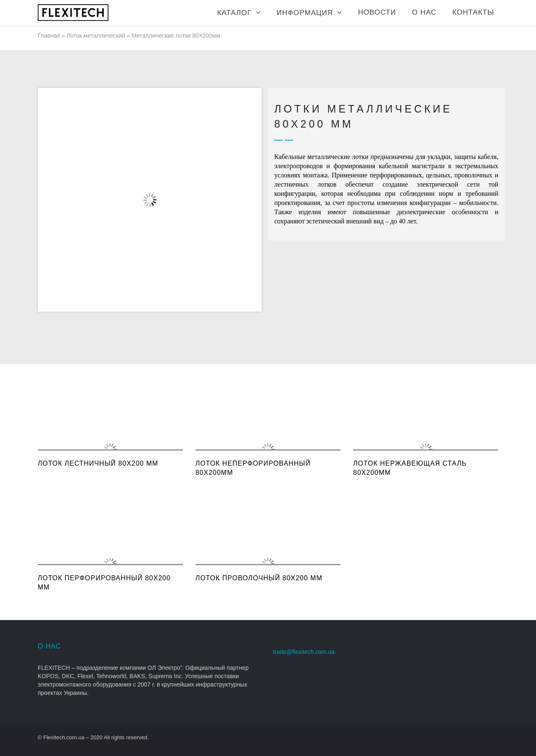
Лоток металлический (96, 36)
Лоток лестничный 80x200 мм (98, 463)
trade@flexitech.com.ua (304, 652)
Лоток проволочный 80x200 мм (259, 578)
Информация (305, 13)
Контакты (473, 12)
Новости (377, 12)
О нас (424, 12)
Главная (49, 36)
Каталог (234, 13)
